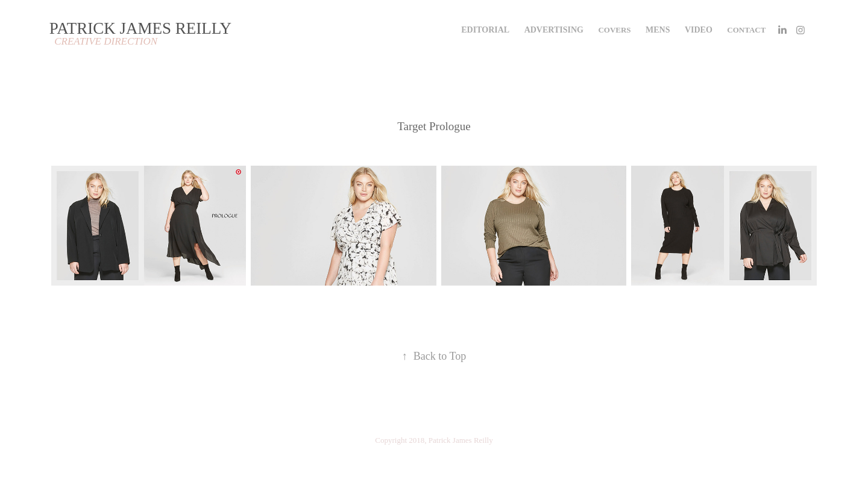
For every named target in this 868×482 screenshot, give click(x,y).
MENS (658, 30)
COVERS (614, 30)
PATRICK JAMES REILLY (140, 28)
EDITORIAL (485, 30)
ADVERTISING (554, 30)
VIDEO (699, 30)
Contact (746, 30)
